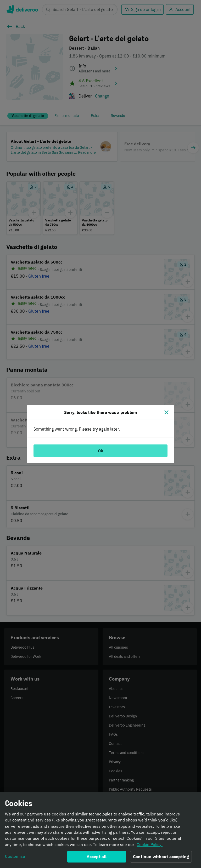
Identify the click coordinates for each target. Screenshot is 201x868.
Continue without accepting (161, 857)
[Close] (166, 412)
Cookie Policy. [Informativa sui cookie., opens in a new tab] (150, 845)
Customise (15, 857)
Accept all (97, 857)
